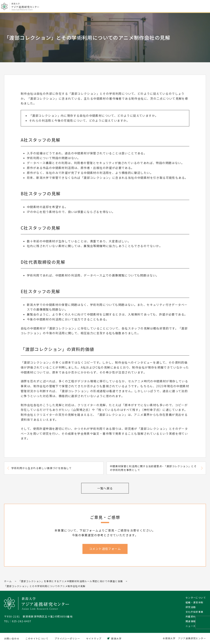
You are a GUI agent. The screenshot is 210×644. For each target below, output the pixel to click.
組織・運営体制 (195, 602)
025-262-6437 (22, 621)
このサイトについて (37, 638)
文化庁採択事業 (195, 612)
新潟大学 (116, 638)
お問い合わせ (12, 638)
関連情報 (191, 621)
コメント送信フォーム (105, 549)
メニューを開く (203, 7)
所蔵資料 (191, 616)
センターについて (196, 598)
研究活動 (191, 607)
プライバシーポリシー (67, 638)
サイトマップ (94, 638)
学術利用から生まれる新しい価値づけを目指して (42, 468)
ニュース (191, 626)
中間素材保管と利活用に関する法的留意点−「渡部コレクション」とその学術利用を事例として (153, 468)
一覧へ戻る (105, 488)
